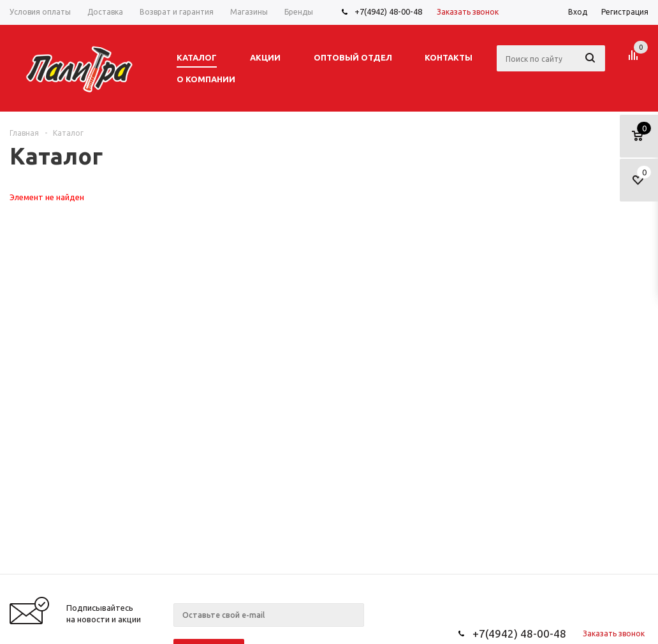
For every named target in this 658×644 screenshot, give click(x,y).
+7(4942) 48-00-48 (388, 11)
